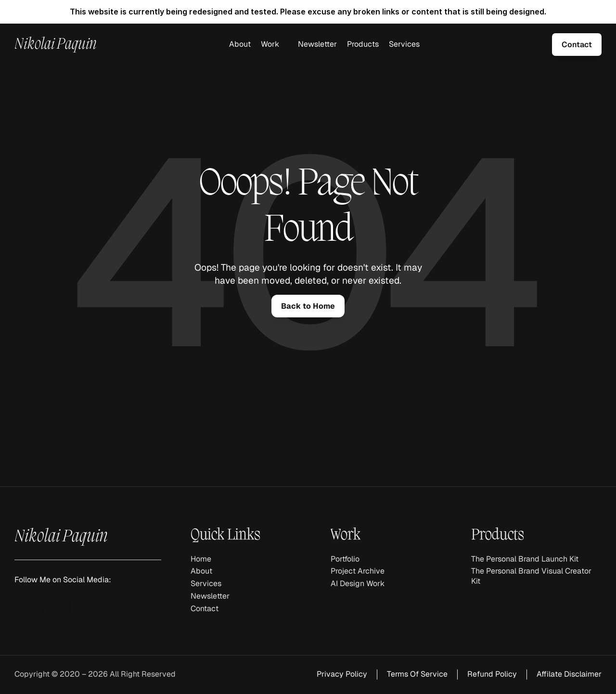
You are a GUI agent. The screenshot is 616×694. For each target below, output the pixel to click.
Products (363, 44)
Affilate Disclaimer (569, 674)
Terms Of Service (417, 674)
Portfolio (345, 559)
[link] (577, 45)
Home (201, 559)
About (240, 44)
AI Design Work (358, 583)
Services (404, 44)
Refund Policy (492, 674)
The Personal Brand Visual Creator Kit (532, 576)
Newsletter (317, 44)
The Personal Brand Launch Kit (525, 559)
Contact (205, 609)
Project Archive (358, 571)
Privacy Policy (342, 674)
